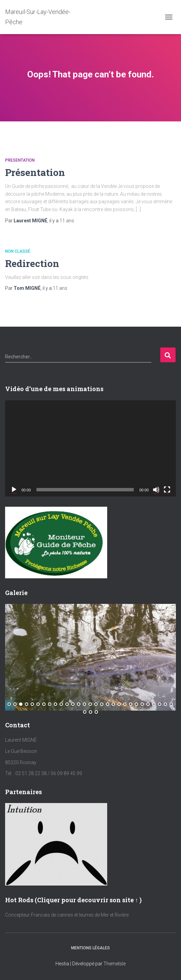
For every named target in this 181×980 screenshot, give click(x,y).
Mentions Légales (90, 948)
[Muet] (156, 490)
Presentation (20, 160)
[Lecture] (14, 490)
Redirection (32, 263)
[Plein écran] (167, 490)
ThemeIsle (114, 964)
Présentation (35, 172)
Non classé (18, 251)
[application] (90, 448)
